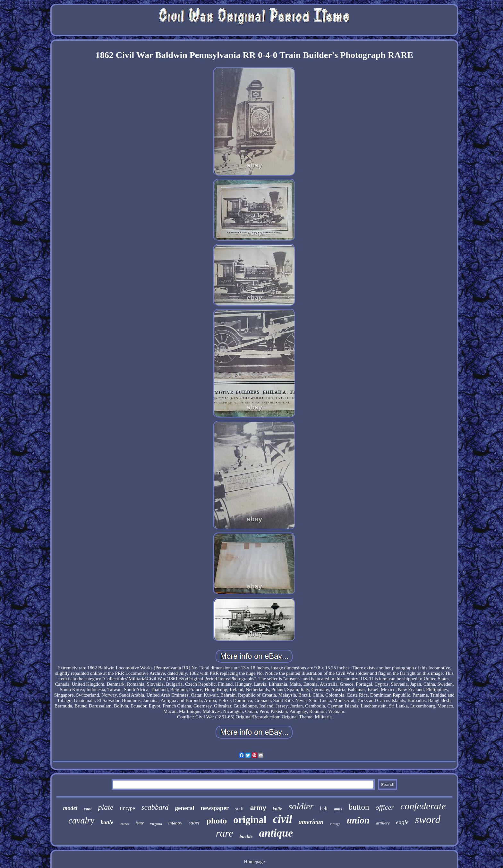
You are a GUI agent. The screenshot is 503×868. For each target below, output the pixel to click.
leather (124, 824)
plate (106, 807)
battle (107, 822)
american (311, 822)
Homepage (254, 862)
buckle (246, 836)
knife (277, 809)
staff (239, 809)
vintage (335, 824)
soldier (301, 806)
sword (427, 820)
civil (283, 819)
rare (225, 833)
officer (385, 807)
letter (140, 823)
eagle (402, 822)
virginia (156, 824)
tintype (128, 808)
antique (276, 833)
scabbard (155, 807)
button (359, 807)
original (250, 820)
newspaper (215, 808)
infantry (175, 823)
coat (88, 809)
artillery (383, 823)
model (70, 808)
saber (194, 823)
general (185, 808)
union (358, 820)
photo (217, 821)
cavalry (81, 821)
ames (338, 809)
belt (324, 809)
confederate (423, 806)
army (258, 808)
